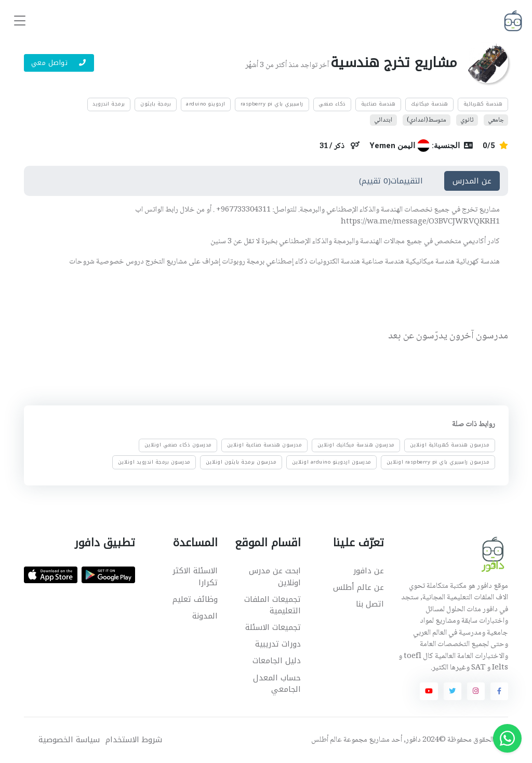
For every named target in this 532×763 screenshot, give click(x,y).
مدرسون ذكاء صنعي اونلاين (178, 445)
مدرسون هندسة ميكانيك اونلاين (356, 445)
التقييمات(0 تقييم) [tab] (391, 181)
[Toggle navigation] (20, 21)
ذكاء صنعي (332, 104)
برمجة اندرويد (109, 104)
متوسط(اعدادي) (427, 120)
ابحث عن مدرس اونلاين (275, 577)
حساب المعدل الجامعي (277, 684)
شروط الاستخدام (134, 740)
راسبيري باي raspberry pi (272, 104)
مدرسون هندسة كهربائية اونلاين (450, 445)
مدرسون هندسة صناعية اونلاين (265, 445)
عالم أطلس (327, 740)
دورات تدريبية (278, 644)
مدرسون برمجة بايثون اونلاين (241, 462)
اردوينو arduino (206, 104)
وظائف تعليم (195, 599)
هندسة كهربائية (483, 104)
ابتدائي (383, 120)
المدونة (205, 616)
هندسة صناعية (378, 104)
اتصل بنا (370, 604)
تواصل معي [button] (59, 63)
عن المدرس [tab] (472, 181)
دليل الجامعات (277, 661)
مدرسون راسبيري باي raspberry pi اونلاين (438, 462)
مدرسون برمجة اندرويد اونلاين (154, 462)
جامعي (496, 120)
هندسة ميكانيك (430, 104)
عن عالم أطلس (358, 587)
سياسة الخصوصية (69, 740)
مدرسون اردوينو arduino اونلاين (331, 462)
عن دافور (369, 571)
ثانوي (467, 120)
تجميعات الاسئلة (273, 627)
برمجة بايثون (156, 104)
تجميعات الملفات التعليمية (272, 605)
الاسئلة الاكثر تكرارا (195, 577)
